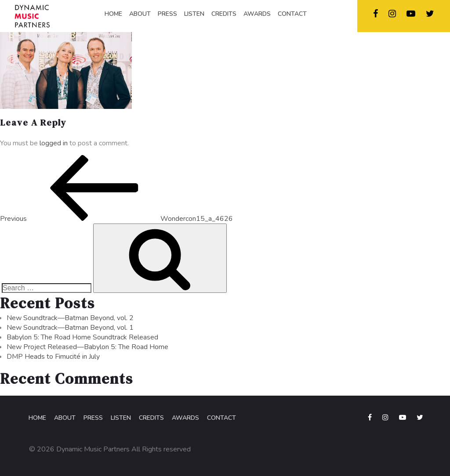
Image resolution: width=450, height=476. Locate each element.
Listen (121, 418)
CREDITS (224, 14)
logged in (54, 143)
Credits (151, 418)
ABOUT (140, 14)
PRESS (167, 14)
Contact (221, 418)
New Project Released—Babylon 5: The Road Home (87, 347)
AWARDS (257, 14)
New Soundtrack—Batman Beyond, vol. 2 (70, 318)
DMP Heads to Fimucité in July (53, 357)
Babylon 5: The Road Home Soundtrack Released (82, 337)
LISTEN (194, 14)
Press (93, 418)
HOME (113, 14)
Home (37, 418)
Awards (185, 418)
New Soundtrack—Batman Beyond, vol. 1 (70, 328)
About (65, 418)
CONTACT (292, 14)
